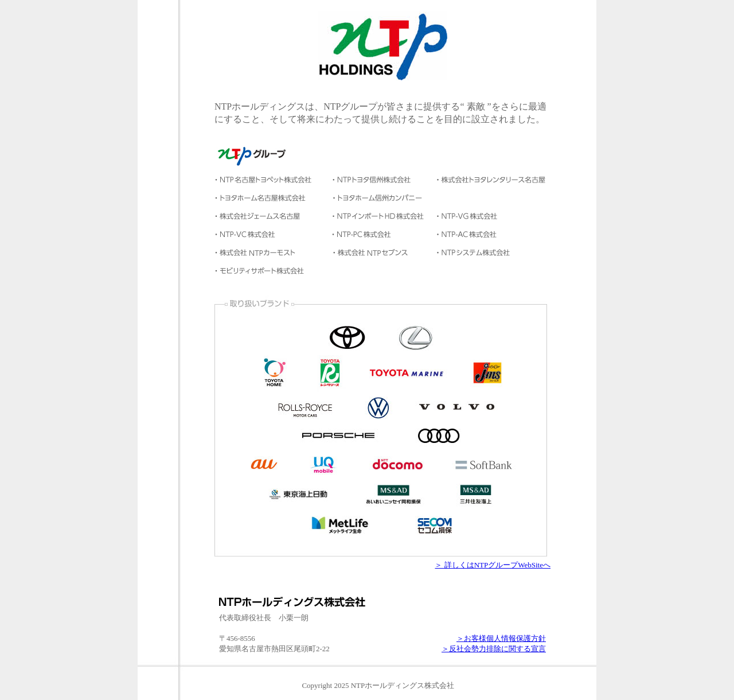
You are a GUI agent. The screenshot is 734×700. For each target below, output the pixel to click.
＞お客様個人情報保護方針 (501, 638)
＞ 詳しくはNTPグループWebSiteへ (493, 565)
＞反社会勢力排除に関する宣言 (494, 649)
